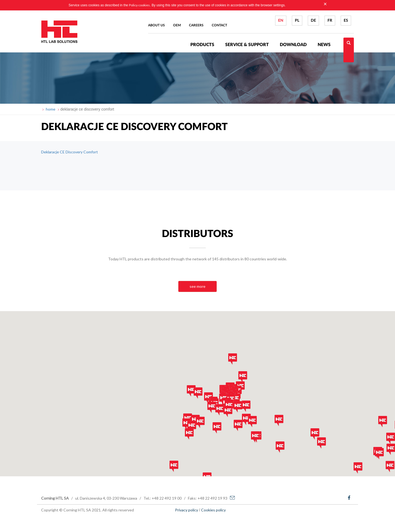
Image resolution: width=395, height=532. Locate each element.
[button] (187, 424)
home (50, 109)
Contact (219, 25)
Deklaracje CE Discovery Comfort (70, 152)
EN (281, 21)
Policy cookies (139, 5)
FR (330, 21)
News (324, 45)
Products (202, 45)
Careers (196, 25)
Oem (177, 25)
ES (346, 21)
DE (313, 21)
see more (198, 286)
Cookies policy (213, 510)
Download (293, 45)
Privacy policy (187, 510)
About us (156, 25)
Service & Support (247, 45)
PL (297, 21)
